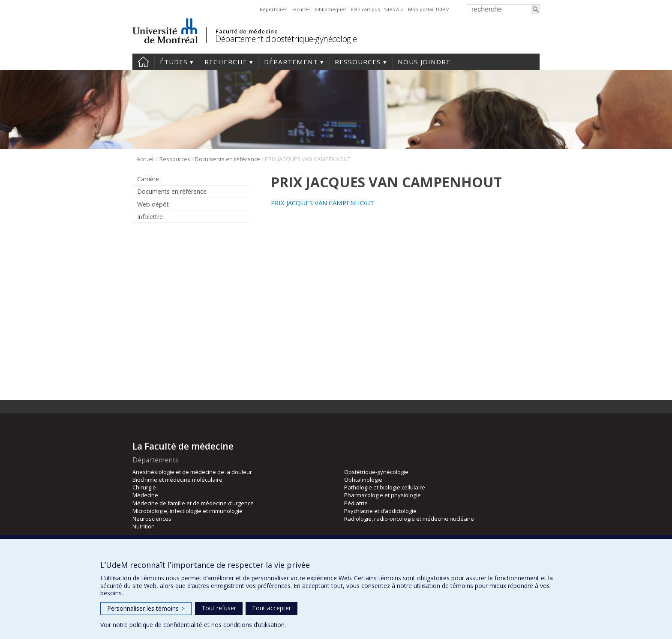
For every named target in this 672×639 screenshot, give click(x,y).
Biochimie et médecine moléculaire (177, 480)
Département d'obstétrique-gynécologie (286, 39)
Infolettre (150, 217)
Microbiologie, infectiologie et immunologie (187, 511)
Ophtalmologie (363, 480)
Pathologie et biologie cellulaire (385, 487)
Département (291, 62)
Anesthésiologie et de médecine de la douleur (192, 472)
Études (174, 62)
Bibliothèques (330, 9)
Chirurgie (144, 487)
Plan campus (365, 9)
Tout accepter (271, 608)
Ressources (358, 62)
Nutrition (144, 526)
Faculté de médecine (247, 31)
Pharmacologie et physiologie (382, 495)
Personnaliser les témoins (146, 608)
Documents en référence (228, 159)
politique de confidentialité (166, 625)
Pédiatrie (356, 503)
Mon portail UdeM (429, 9)
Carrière (148, 179)
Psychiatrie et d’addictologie (380, 511)
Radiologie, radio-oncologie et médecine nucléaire (409, 519)
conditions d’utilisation (254, 625)
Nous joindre (424, 62)
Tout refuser (219, 608)
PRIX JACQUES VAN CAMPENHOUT (322, 203)
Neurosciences (152, 519)
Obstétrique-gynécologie (376, 472)
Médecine (145, 495)
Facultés (301, 9)
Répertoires (273, 9)
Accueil (143, 62)
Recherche (226, 62)
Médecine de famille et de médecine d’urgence (193, 503)
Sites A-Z (394, 9)
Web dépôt (153, 204)
